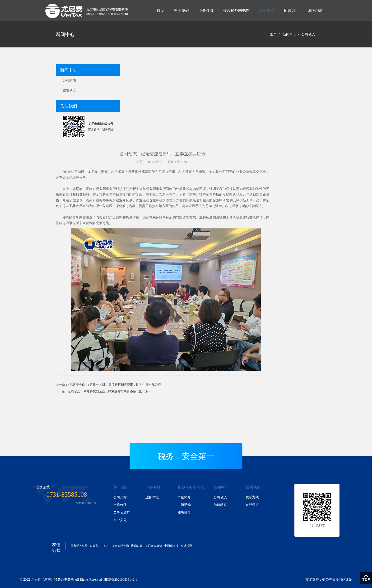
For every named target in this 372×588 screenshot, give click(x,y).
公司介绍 (120, 497)
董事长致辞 (122, 512)
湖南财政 (137, 546)
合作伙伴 (120, 505)
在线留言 (252, 505)
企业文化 (120, 520)
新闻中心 (267, 11)
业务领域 (206, 11)
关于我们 (181, 11)
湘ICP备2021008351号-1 (120, 580)
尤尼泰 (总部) (153, 546)
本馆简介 (184, 497)
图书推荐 (184, 512)
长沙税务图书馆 (236, 11)
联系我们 (316, 11)
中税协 (105, 546)
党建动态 (69, 90)
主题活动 (184, 505)
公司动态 (308, 34)
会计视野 (186, 546)
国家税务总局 (79, 546)
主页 (273, 34)
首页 (160, 11)
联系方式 (252, 497)
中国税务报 (171, 546)
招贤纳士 (291, 11)
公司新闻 (69, 81)
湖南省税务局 (120, 546)
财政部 (94, 546)
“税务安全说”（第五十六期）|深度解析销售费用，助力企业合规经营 (114, 385)
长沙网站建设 (342, 580)
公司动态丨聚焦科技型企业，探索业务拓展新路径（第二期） (110, 391)
